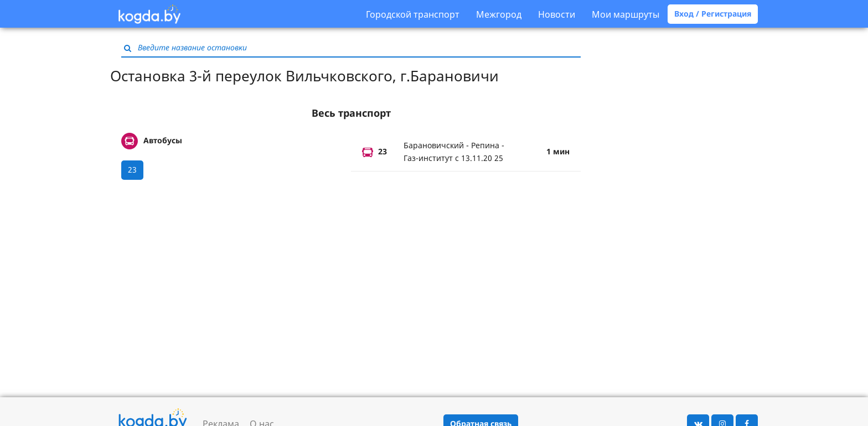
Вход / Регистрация (713, 14)
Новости (557, 14)
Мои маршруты (626, 14)
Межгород (499, 14)
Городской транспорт (413, 14)
